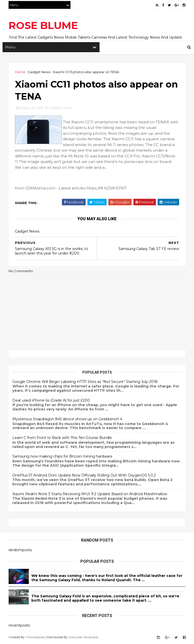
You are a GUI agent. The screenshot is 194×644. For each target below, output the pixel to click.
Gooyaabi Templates (83, 637)
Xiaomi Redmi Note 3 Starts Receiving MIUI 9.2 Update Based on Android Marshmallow (90, 494)
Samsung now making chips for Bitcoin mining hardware (62, 456)
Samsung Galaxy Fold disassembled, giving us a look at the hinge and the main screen (107, 592)
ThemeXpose (35, 637)
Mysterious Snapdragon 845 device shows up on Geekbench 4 (67, 419)
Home (20, 72)
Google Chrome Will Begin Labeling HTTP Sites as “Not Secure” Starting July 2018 (85, 382)
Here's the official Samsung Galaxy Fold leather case (77, 571)
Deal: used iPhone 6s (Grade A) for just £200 (51, 400)
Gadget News (39, 72)
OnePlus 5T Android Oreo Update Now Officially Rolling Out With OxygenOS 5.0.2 (84, 475)
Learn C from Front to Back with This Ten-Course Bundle (62, 438)
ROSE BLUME (43, 25)
